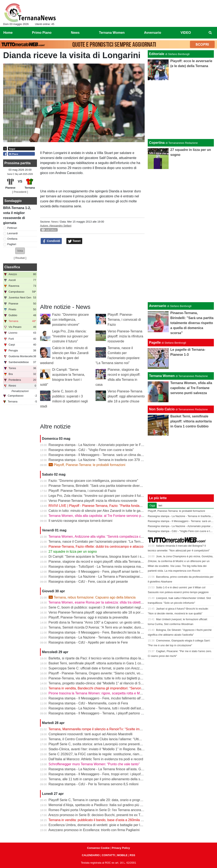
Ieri (160, 505)
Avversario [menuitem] (153, 33)
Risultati (20, 258)
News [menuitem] (75, 33)
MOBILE (122, 855)
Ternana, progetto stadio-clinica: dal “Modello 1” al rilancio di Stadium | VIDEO (106, 683)
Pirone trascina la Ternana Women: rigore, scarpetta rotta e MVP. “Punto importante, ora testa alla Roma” (126, 693)
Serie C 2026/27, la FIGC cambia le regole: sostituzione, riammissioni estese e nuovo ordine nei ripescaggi (128, 754)
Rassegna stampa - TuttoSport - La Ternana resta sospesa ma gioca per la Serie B (110, 567)
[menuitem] (210, 33)
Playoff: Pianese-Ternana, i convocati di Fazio (124, 320)
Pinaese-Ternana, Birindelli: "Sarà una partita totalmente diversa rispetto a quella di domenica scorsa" (124, 486)
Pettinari (12, 228)
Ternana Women (162, 376)
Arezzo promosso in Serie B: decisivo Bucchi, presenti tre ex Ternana (100, 815)
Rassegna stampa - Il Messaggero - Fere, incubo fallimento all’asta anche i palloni (109, 698)
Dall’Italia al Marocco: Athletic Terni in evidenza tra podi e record (96, 759)
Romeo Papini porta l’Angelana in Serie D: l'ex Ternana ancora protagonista (105, 810)
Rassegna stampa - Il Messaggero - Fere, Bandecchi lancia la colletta (100, 632)
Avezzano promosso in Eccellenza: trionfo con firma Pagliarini (94, 830)
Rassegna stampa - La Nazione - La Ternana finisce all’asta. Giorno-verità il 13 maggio (113, 769)
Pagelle (155, 343)
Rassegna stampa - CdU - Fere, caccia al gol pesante (88, 582)
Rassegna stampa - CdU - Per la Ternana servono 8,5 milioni (94, 784)
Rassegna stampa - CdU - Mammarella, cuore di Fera (88, 703)
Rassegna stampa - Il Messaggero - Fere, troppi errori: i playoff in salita (101, 774)
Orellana (12, 239)
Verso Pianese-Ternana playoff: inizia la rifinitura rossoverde (125, 336)
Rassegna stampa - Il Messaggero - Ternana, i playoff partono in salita (100, 713)
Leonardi (13, 233)
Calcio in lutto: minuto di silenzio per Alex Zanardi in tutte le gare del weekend (106, 511)
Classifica (12, 267)
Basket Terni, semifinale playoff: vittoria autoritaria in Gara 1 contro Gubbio (104, 663)
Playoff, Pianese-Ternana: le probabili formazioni (87, 465)
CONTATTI (108, 855)
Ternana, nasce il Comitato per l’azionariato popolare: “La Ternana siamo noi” (105, 542)
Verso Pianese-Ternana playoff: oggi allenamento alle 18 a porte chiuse (126, 396)
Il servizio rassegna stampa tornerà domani (81, 521)
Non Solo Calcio (162, 409)
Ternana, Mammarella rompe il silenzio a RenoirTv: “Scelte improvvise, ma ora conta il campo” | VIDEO (125, 729)
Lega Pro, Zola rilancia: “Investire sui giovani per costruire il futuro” (70, 336)
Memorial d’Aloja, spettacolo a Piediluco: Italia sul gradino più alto (97, 805)
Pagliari (12, 244)
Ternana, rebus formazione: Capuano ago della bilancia (92, 597)
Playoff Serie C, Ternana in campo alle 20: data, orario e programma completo (106, 800)
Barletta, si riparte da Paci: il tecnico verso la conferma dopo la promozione (104, 658)
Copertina (157, 143)
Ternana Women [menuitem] (112, 33)
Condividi (51, 241)
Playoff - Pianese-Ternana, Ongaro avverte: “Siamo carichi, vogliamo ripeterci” (106, 673)
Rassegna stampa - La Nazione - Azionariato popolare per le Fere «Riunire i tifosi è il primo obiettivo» (124, 445)
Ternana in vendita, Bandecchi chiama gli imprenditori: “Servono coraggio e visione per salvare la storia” (125, 688)
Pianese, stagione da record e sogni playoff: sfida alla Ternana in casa (100, 562)
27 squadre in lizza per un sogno (73, 552)
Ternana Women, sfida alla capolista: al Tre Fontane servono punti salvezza (104, 516)
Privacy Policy (121, 848)
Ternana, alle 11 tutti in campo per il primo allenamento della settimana (101, 779)
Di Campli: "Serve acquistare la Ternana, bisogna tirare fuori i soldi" (98, 557)
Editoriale (157, 54)
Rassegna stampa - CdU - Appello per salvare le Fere (88, 642)
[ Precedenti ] (20, 192)
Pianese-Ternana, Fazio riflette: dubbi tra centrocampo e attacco (96, 547)
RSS (132, 855)
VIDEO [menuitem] (186, 33)
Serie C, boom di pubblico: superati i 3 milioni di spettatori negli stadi (99, 607)
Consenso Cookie (98, 848)
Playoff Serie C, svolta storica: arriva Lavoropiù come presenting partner (102, 744)
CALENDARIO (91, 855)
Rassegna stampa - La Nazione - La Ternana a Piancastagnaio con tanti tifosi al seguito (113, 577)
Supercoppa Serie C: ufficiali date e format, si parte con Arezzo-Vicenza (102, 668)
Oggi (152, 505)
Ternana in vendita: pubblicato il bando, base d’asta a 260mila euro (98, 820)
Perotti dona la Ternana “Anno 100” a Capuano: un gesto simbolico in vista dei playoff (112, 622)
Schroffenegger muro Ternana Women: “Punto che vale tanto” (94, 764)
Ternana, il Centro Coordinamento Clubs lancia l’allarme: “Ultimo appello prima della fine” (114, 739)
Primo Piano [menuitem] (42, 33)
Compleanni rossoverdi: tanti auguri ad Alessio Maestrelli (91, 734)
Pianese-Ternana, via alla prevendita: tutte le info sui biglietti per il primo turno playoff (111, 678)
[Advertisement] (181, 235)
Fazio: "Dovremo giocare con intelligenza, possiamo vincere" (71, 320)
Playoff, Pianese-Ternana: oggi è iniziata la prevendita (88, 617)
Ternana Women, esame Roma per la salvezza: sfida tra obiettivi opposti (102, 602)
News (54, 222)
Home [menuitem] (8, 33)
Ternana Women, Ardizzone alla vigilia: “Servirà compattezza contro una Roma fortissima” (115, 537)
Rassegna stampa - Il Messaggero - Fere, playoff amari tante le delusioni (102, 572)
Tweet (74, 241)
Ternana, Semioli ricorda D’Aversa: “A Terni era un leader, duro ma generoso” (105, 627)
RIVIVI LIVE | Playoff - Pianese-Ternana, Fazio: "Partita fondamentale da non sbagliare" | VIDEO (120, 506)
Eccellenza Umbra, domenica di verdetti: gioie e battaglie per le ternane (101, 825)
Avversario (158, 306)
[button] (20, 251)
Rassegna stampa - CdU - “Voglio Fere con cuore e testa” (91, 450)
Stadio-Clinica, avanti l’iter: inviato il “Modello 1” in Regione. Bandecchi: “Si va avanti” (111, 749)
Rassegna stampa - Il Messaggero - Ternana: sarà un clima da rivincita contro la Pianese (114, 455)
